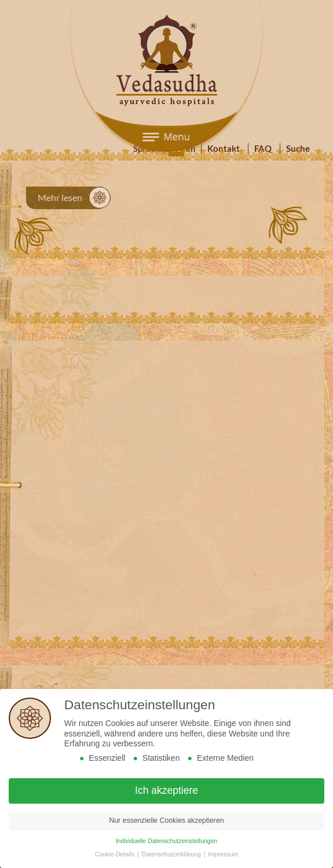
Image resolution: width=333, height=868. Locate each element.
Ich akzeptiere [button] (166, 790)
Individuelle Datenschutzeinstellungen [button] (167, 841)
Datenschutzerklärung (172, 854)
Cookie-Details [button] (116, 854)
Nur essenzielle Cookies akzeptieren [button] (166, 820)
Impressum (223, 854)
